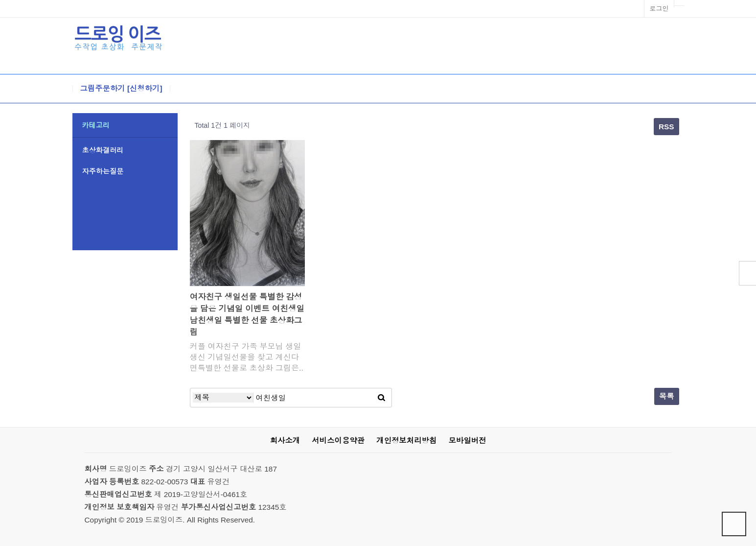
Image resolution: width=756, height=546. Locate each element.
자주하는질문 (103, 171)
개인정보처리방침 (406, 440)
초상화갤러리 (103, 150)
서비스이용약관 (338, 440)
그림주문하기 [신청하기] (121, 89)
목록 (667, 396)
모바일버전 (467, 440)
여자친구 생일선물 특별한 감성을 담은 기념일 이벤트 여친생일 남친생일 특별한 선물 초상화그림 (247, 315)
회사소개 (285, 440)
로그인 (659, 9)
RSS (666, 127)
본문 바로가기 (0, 0)
